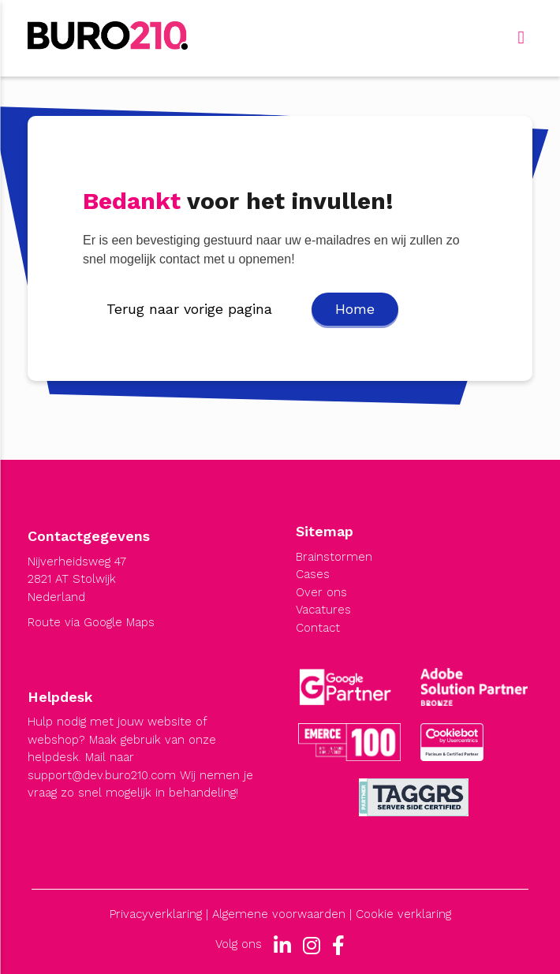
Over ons (321, 592)
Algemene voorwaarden (279, 914)
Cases (313, 574)
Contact (318, 628)
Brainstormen (334, 557)
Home (355, 309)
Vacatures (323, 610)
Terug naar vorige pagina (189, 309)
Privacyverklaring (156, 914)
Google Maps (119, 622)
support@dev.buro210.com (102, 775)
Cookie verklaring (403, 914)
